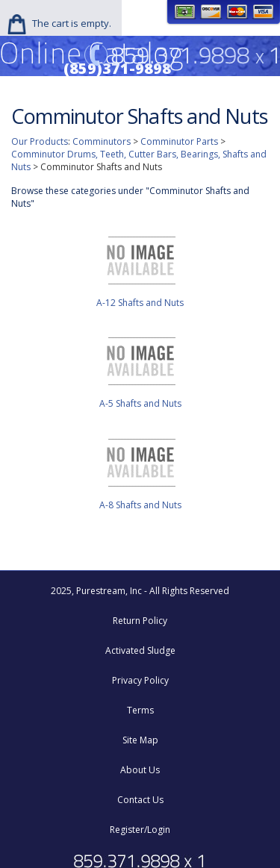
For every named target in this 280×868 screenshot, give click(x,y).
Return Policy (140, 621)
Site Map (140, 740)
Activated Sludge (140, 650)
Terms (140, 710)
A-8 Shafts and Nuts (140, 505)
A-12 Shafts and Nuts (140, 303)
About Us (140, 770)
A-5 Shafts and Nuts (140, 403)
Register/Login (140, 830)
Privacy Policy (140, 680)
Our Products (40, 141)
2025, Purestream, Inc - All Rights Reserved (140, 591)
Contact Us (140, 800)
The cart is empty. (72, 23)
